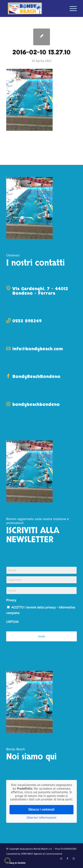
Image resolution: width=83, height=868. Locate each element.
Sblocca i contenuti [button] (42, 809)
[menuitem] (71, 8)
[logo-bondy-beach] (34, 8)
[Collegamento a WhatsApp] (61, 859)
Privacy (13, 600)
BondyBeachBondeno (36, 377)
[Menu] (71, 8)
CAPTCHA (12, 622)
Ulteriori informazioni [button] (41, 817)
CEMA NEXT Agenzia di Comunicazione (41, 854)
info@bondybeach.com (38, 349)
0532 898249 (27, 321)
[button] (7, 861)
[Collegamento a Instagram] (74, 859)
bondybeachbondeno (36, 404)
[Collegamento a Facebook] (68, 859)
